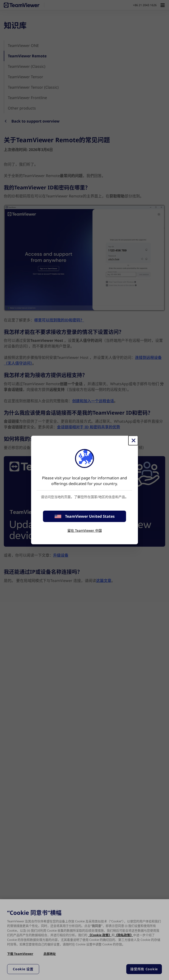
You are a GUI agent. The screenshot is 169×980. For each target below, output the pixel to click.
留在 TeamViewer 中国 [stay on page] (85, 530)
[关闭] (133, 440)
